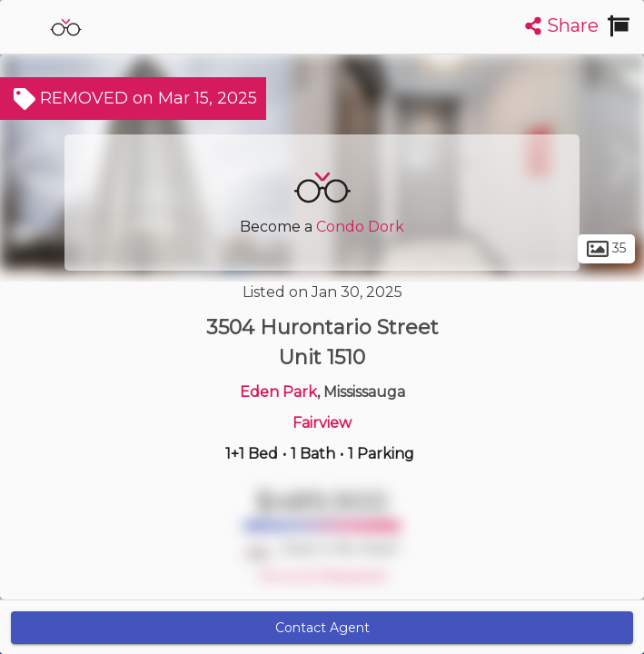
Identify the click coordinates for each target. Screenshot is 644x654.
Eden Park (278, 392)
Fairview (322, 423)
